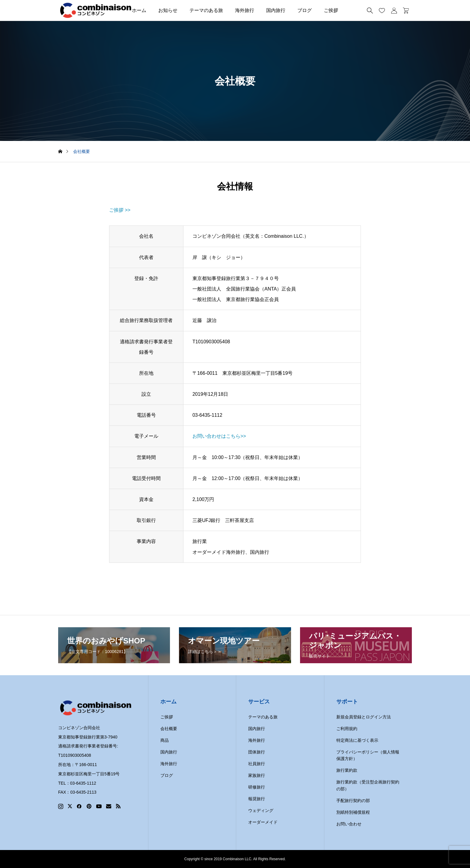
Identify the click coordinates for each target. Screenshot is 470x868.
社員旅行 (257, 764)
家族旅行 (257, 775)
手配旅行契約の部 (353, 801)
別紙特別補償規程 (353, 812)
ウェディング (261, 810)
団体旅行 (257, 752)
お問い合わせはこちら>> (219, 436)
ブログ (305, 10)
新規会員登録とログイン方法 (364, 717)
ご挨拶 (331, 10)
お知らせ (168, 10)
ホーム (139, 10)
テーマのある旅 (206, 10)
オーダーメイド (263, 822)
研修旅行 (257, 787)
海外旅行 (245, 10)
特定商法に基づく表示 (357, 740)
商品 (165, 740)
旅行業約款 (347, 770)
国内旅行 (276, 10)
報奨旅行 (257, 799)
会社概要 (169, 729)
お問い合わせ (349, 824)
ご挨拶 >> (120, 210)
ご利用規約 (347, 729)
